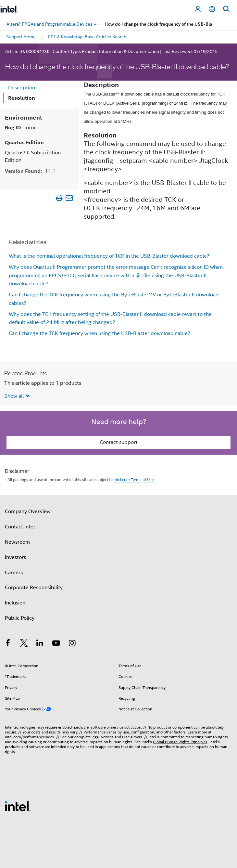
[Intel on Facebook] (8, 644)
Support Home (21, 37)
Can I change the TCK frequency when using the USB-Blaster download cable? (100, 333)
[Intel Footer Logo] (18, 806)
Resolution (22, 98)
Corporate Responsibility (34, 588)
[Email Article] (69, 198)
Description (22, 88)
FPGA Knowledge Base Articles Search (87, 37)
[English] (212, 9)
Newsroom (17, 542)
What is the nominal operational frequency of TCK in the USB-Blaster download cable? (109, 256)
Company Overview (28, 512)
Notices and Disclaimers (121, 737)
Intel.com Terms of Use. (134, 479)
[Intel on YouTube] (56, 644)
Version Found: (30, 171)
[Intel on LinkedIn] (40, 644)
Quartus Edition (24, 143)
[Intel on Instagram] (72, 644)
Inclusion (15, 603)
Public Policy (20, 618)
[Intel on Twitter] (24, 644)
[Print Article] (59, 198)
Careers (14, 573)
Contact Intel (20, 527)
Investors (15, 557)
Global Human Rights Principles (180, 742)
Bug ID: (20, 128)
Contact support (119, 442)
